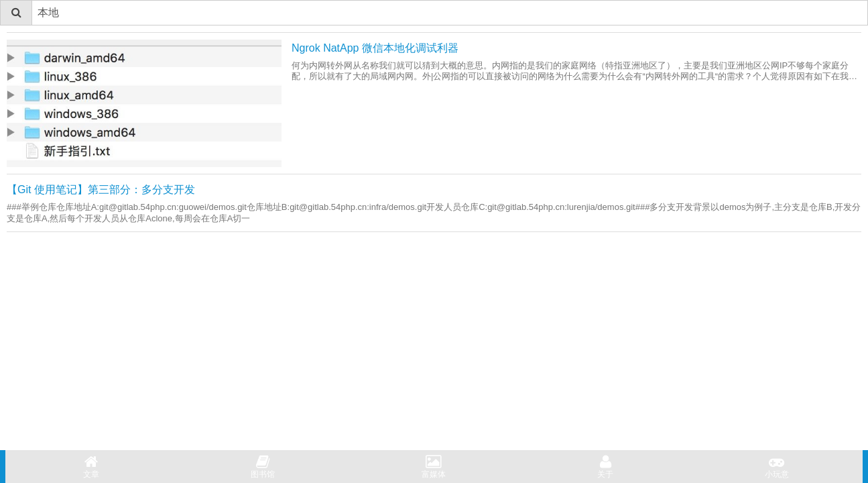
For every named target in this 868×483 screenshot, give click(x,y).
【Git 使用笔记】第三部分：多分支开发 (101, 190)
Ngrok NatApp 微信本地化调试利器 (375, 48)
